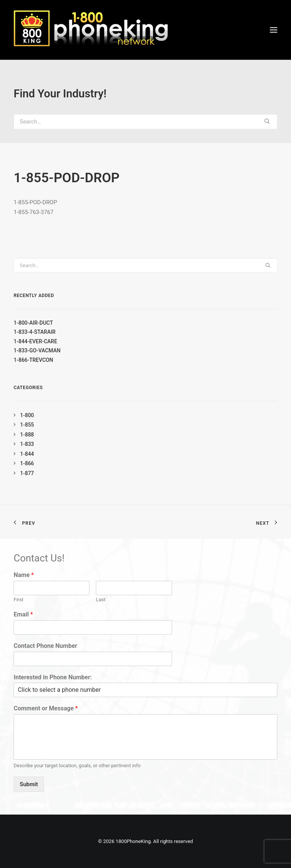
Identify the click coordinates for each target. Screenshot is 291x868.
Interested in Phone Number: (53, 677)
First (19, 600)
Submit (29, 784)
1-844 (27, 454)
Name (24, 575)
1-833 (27, 444)
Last (101, 600)
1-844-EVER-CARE (35, 341)
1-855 (27, 425)
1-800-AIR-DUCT (33, 323)
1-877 (27, 473)
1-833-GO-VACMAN (37, 350)
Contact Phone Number (45, 646)
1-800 (27, 415)
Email (23, 614)
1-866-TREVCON (33, 360)
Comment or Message (46, 708)
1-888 (27, 435)
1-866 (27, 463)
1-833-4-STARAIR (34, 332)
